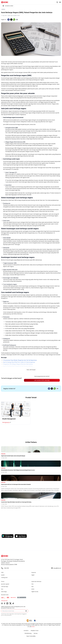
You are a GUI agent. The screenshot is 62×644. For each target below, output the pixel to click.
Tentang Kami (4, 578)
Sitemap (36, 633)
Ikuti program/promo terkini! (41, 376)
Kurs (2, 589)
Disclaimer (26, 631)
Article (33, 589)
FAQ (32, 584)
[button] (26, 611)
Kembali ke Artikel (8, 6)
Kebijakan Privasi (35, 631)
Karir (32, 587)
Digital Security (35, 592)
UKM (2, 573)
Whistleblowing (28, 633)
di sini (33, 627)
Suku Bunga (4, 592)
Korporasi (34, 573)
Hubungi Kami (4, 601)
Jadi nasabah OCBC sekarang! (41, 380)
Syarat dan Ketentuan (36, 582)
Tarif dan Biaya (5, 587)
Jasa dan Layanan (5, 584)
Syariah (3, 575)
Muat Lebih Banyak (31, 370)
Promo (3, 582)
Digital (33, 575)
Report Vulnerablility (31, 636)
